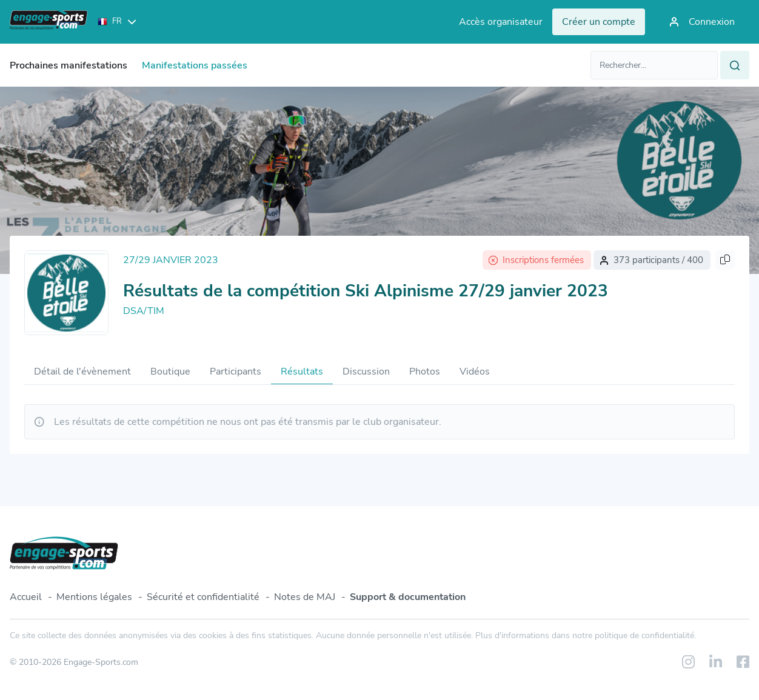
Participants (236, 372)
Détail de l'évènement (82, 372)
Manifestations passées (195, 65)
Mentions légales (94, 597)
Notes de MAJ (305, 597)
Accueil (26, 597)
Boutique (170, 372)
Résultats (302, 372)
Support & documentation (408, 597)
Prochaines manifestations (69, 65)
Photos (425, 372)
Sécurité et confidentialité (203, 597)
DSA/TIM (144, 311)
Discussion (366, 372)
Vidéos (475, 372)
